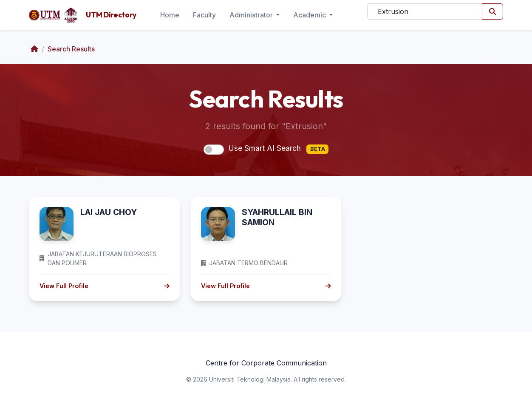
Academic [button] (310, 15)
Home (170, 15)
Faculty (204, 15)
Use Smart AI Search (278, 149)
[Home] (34, 49)
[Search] (425, 11)
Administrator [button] (252, 15)
